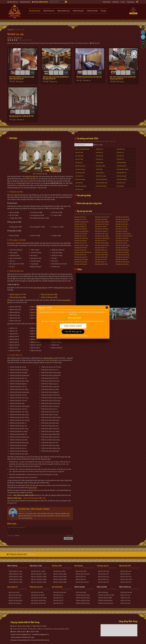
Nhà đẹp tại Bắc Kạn (101, 250)
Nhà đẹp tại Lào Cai (121, 226)
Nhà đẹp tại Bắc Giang (122, 250)
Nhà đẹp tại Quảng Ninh (81, 231)
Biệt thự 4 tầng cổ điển (60, 579)
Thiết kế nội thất (102, 587)
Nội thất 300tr (79, 156)
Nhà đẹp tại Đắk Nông (101, 255)
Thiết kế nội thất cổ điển (105, 598)
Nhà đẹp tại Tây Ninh (81, 241)
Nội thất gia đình (80, 173)
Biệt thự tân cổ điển (36, 566)
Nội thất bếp (100, 163)
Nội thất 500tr (79, 159)
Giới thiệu (115, 2)
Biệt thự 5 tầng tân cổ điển (49, 297)
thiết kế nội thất (30, 176)
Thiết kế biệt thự (12, 566)
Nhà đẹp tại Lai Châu (122, 229)
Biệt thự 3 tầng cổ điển (60, 577)
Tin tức (123, 2)
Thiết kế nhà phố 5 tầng (83, 603)
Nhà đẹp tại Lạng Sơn (81, 229)
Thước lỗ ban (107, 2)
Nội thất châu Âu (122, 166)
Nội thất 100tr (79, 153)
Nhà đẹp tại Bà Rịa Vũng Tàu (83, 252)
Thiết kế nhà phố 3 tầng (83, 598)
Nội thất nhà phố (122, 176)
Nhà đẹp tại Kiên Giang (102, 243)
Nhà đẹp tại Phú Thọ (80, 224)
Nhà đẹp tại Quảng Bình (102, 222)
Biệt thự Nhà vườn (36, 312)
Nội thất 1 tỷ (100, 149)
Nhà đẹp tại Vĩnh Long (101, 234)
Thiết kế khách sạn (125, 587)
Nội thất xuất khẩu (101, 186)
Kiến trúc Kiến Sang (14, 498)
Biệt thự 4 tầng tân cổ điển (18, 297)
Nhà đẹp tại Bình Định (81, 248)
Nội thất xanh (79, 189)
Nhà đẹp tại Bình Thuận (81, 245)
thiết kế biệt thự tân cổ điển (64, 288)
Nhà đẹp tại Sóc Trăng (122, 241)
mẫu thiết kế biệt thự (40, 288)
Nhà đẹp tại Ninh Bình (122, 224)
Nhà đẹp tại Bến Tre (101, 248)
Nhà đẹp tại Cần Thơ (80, 219)
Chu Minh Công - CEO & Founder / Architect (34, 509)
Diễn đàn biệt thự (25, 2)
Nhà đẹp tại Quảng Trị (101, 231)
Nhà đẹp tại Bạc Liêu (80, 250)
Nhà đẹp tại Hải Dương (81, 259)
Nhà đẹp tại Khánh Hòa (122, 255)
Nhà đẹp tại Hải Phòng (122, 217)
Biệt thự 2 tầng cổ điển (60, 574)
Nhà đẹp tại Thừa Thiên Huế (124, 236)
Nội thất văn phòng (81, 186)
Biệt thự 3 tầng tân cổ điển (49, 294)
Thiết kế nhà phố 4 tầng (83, 600)
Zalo (143, 37)
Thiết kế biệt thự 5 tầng (15, 582)
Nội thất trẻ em (121, 183)
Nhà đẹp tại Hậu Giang (122, 257)
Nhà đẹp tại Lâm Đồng (102, 229)
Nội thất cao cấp (80, 166)
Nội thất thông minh (102, 183)
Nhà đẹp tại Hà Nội (80, 217)
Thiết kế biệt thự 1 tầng (15, 571)
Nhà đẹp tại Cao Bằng (122, 252)
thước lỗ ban (32, 488)
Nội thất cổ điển (101, 166)
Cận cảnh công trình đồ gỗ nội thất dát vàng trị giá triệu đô (123, 78)
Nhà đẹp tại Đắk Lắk (80, 255)
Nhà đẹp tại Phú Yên (122, 222)
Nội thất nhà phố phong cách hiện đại (89, 77)
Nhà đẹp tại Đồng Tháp (122, 262)
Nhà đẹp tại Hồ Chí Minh (102, 217)
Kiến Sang (22, 183)
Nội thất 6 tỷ (100, 159)
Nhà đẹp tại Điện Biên (101, 264)
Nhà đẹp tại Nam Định (122, 264)
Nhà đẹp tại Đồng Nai (81, 264)
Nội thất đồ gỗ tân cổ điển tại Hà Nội (21, 116)
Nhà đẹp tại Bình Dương (123, 245)
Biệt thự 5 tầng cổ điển (60, 582)
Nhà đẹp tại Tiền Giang (102, 236)
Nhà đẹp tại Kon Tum (81, 243)
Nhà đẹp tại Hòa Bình (101, 257)
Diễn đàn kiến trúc (13, 2)
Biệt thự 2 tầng (14, 294)
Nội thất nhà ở (79, 176)
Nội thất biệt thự (122, 163)
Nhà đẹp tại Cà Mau (121, 243)
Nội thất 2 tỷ (100, 153)
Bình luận (17, 38)
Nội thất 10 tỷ (121, 149)
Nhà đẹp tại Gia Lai (101, 262)
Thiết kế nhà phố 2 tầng (83, 595)
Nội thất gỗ (99, 169)
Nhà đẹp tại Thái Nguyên (102, 238)
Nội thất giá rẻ (100, 173)
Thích (9, 38)
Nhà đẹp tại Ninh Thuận (102, 224)
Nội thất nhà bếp (101, 176)
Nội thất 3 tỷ (120, 153)
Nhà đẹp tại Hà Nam (121, 259)
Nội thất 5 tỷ (120, 156)
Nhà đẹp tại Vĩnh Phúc (81, 234)
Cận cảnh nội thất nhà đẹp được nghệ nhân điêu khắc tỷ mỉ (22, 78)
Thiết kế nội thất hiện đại (105, 600)
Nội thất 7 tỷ (120, 159)
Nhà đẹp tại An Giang (101, 252)
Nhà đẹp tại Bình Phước (102, 245)
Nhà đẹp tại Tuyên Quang (123, 234)
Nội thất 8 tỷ (79, 163)
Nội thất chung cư (80, 169)
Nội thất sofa (79, 183)
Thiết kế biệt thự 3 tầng (15, 577)
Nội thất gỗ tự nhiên (123, 169)
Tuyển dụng (130, 2)
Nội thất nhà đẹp (80, 179)
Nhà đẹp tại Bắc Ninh (122, 248)
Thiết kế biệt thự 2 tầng (15, 574)
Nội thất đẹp (120, 186)
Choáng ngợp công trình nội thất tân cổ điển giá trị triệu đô (56, 78)
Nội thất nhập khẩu (102, 179)
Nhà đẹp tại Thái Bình (122, 238)
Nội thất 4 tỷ (100, 156)
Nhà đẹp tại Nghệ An (80, 226)
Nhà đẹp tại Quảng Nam (81, 222)
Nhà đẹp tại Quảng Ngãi (123, 219)
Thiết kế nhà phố (80, 587)
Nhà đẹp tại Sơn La (101, 241)
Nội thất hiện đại (122, 173)
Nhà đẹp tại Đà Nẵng (101, 219)
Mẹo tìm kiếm (98, 145)
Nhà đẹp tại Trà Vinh (80, 236)
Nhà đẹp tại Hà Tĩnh (101, 259)
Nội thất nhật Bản (122, 179)
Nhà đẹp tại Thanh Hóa (81, 238)
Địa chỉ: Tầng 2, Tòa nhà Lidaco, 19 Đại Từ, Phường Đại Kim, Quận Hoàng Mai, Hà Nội (43, 629)
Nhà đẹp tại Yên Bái (121, 231)
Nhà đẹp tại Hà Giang (81, 262)
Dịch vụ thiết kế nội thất (82, 149)
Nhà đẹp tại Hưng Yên (81, 257)
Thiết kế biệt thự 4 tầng (15, 579)
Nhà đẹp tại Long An (101, 226)
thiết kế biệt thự (49, 358)
